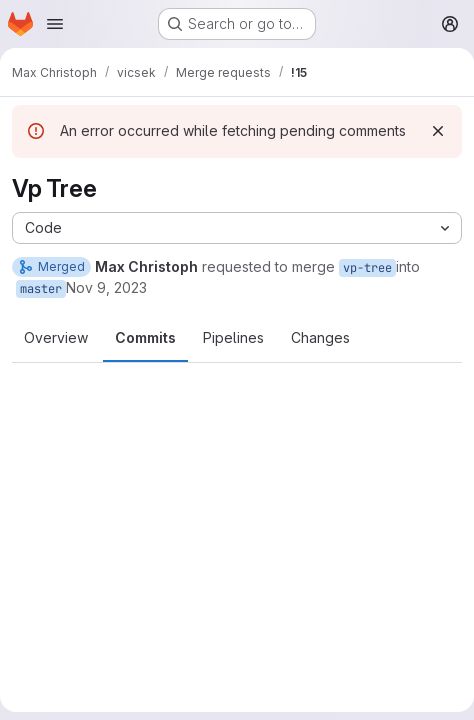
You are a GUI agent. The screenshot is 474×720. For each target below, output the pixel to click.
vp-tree (367, 268)
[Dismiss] (438, 131)
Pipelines (233, 337)
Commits (145, 337)
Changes (320, 337)
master (41, 289)
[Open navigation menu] (55, 24)
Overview (56, 337)
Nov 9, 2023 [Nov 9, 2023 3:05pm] (106, 287)
